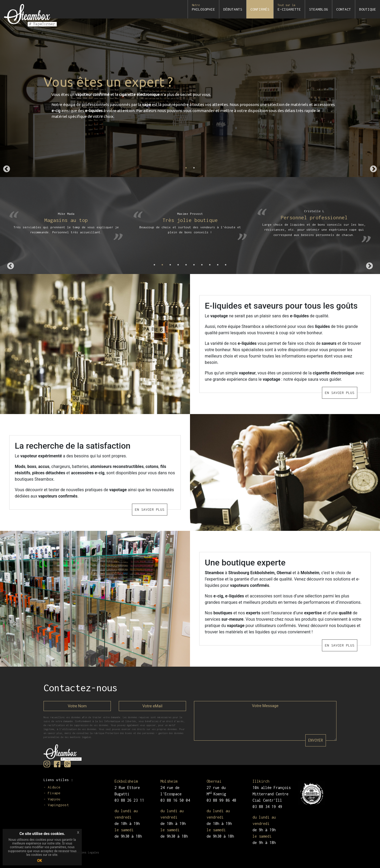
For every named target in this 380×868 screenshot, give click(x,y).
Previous (7, 169)
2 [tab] (194, 168)
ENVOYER (316, 740)
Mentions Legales (86, 852)
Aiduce (54, 787)
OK (40, 861)
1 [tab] (186, 168)
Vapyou (54, 799)
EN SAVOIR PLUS (343, 393)
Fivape (54, 793)
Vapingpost (58, 805)
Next (373, 169)
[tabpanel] (190, 98)
